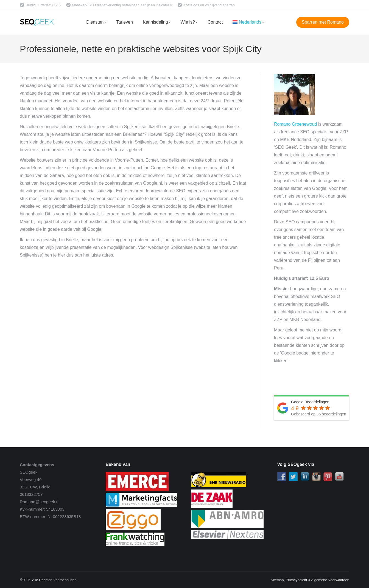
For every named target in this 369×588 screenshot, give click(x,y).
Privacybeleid (296, 580)
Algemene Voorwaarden (330, 580)
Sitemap (277, 580)
